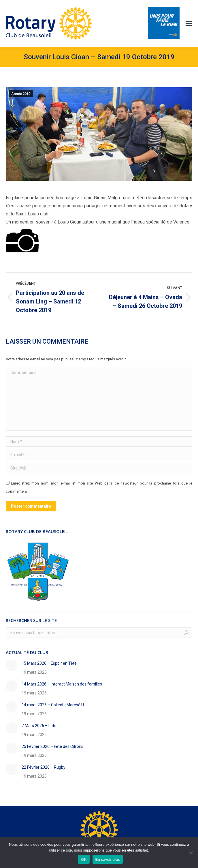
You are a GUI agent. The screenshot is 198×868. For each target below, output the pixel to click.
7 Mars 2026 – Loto (39, 726)
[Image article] (12, 665)
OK (84, 859)
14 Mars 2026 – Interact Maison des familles (62, 684)
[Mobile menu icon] (189, 23)
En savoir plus (108, 859)
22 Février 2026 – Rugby (44, 767)
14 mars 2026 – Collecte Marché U (53, 705)
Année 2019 (21, 94)
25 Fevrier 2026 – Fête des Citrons (52, 746)
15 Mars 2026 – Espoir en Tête (49, 663)
